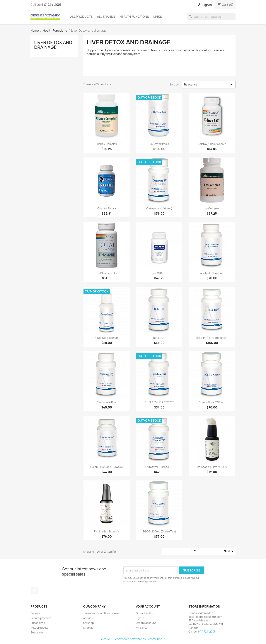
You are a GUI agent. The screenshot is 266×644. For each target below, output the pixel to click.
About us (89, 618)
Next (229, 551)
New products (39, 628)
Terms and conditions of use (101, 613)
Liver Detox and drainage (53, 45)
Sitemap (88, 628)
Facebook (35, 591)
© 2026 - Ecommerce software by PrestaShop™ (133, 639)
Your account (148, 606)
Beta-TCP (159, 338)
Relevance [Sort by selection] (209, 85)
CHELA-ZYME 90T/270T (159, 402)
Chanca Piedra (107, 208)
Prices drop (38, 623)
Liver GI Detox (159, 273)
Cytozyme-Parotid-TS (159, 467)
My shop (88, 623)
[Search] (211, 17)
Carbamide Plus (107, 402)
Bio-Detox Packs (159, 144)
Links (158, 17)
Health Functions (134, 17)
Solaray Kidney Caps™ (212, 144)
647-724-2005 (52, 5)
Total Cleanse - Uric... (107, 273)
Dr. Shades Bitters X (107, 531)
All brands (106, 17)
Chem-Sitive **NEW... (212, 402)
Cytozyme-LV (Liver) (159, 208)
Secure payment (41, 618)
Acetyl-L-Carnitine (212, 273)
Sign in (140, 618)
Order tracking (145, 613)
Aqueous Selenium (107, 338)
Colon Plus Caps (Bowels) (107, 467)
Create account (146, 623)
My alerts (142, 628)
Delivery (36, 613)
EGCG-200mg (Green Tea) (159, 531)
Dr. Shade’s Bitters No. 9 (212, 467)
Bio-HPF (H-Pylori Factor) (212, 338)
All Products (81, 17)
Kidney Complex (107, 144)
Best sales (37, 632)
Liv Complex (212, 208)
